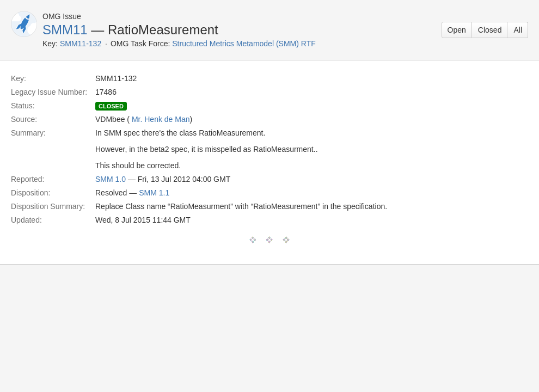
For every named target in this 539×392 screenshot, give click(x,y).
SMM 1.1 (154, 193)
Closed (490, 30)
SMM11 (65, 30)
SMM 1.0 (111, 179)
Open (457, 30)
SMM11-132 (81, 44)
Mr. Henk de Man (161, 119)
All (518, 30)
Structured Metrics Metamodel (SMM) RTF (244, 44)
